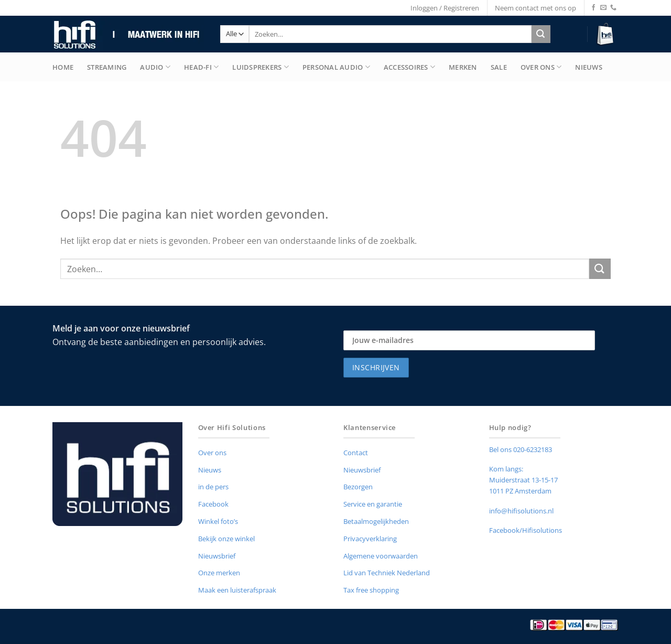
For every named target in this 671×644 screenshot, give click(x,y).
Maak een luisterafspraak (237, 590)
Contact (356, 453)
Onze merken (219, 573)
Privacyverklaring (370, 539)
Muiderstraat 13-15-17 (523, 480)
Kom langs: (506, 469)
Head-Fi (201, 67)
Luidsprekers (261, 67)
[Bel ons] (613, 8)
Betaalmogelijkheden (376, 521)
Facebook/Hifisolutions (526, 530)
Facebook (213, 504)
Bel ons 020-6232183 (521, 449)
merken (463, 67)
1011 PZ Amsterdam (520, 491)
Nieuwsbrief (217, 556)
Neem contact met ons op (535, 8)
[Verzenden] (541, 34)
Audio (155, 67)
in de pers (213, 487)
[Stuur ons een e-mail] (603, 8)
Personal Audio (336, 67)
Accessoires (409, 67)
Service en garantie (373, 504)
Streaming (107, 67)
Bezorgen (358, 487)
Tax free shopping (371, 590)
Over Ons (541, 67)
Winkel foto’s (218, 521)
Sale (499, 67)
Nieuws (589, 67)
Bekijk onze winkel (226, 539)
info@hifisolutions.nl (521, 511)
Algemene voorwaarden (381, 556)
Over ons (212, 453)
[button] (607, 34)
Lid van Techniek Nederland (387, 573)
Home (63, 67)
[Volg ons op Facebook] (593, 8)
